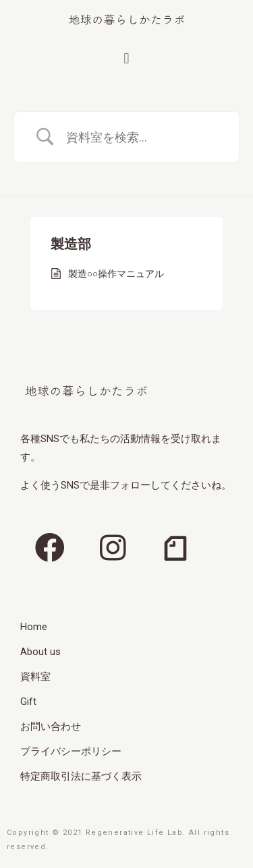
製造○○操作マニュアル (116, 274)
